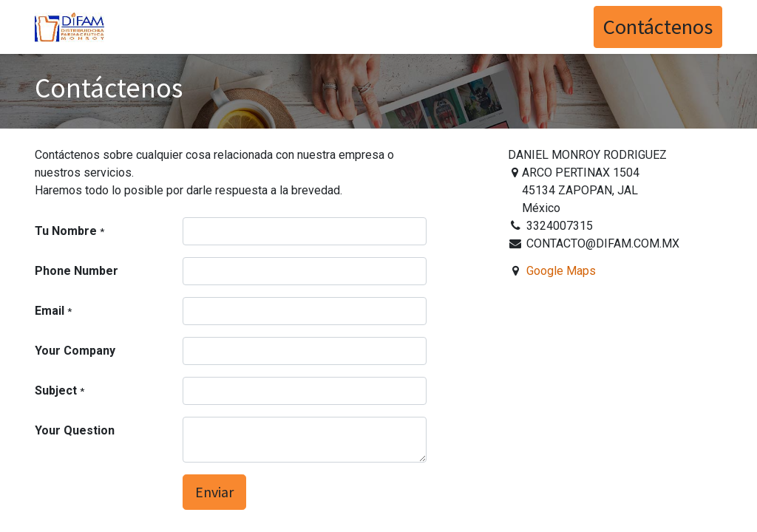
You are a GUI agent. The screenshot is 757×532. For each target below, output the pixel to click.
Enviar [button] (214, 492)
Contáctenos (658, 27)
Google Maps (561, 271)
